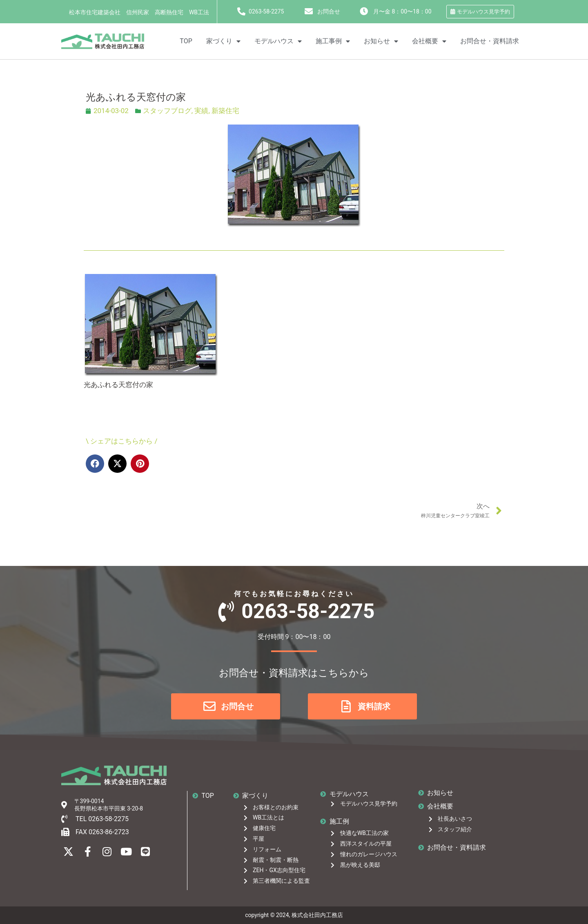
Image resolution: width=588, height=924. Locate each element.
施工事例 (333, 41)
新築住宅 (225, 111)
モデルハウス (278, 41)
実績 (201, 111)
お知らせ (381, 41)
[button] (95, 464)
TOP (186, 41)
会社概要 (429, 41)
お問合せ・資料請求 (490, 41)
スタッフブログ (167, 111)
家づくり (223, 41)
